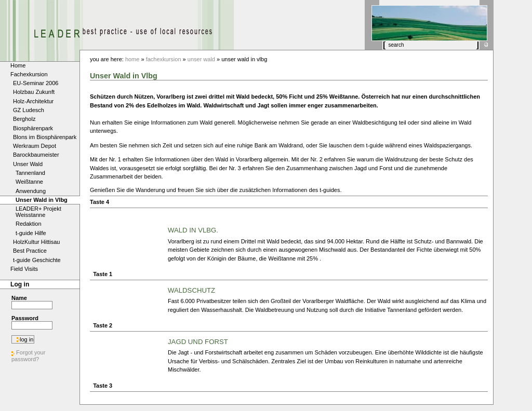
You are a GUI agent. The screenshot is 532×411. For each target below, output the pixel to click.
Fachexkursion (164, 59)
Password (25, 318)
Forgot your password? (28, 356)
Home (132, 59)
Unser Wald (201, 59)
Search (387, 41)
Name (19, 298)
